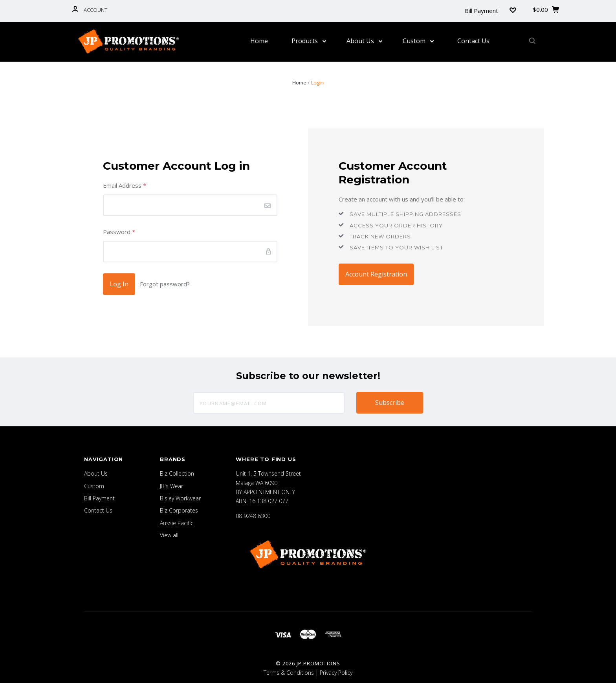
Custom (418, 41)
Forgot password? (165, 284)
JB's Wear (171, 486)
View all (169, 535)
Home (259, 41)
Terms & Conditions (289, 673)
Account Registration (376, 274)
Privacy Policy (336, 673)
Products (309, 41)
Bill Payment (481, 11)
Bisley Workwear (180, 498)
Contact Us (473, 41)
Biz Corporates (179, 510)
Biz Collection (177, 473)
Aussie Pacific (177, 523)
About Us (364, 41)
